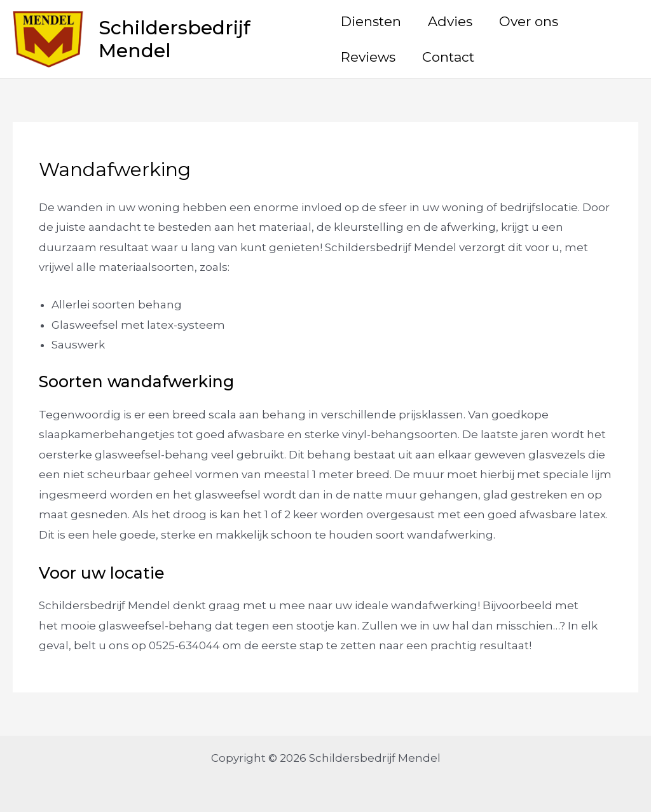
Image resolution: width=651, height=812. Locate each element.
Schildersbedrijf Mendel (175, 39)
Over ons (529, 21)
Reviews (368, 57)
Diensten (371, 21)
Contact (448, 57)
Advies (450, 21)
